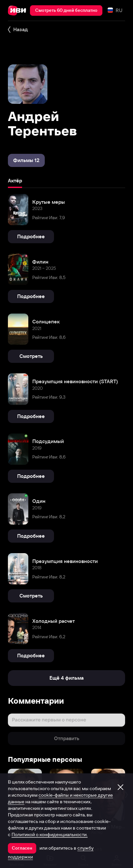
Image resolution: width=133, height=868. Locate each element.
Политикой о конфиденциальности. (50, 834)
